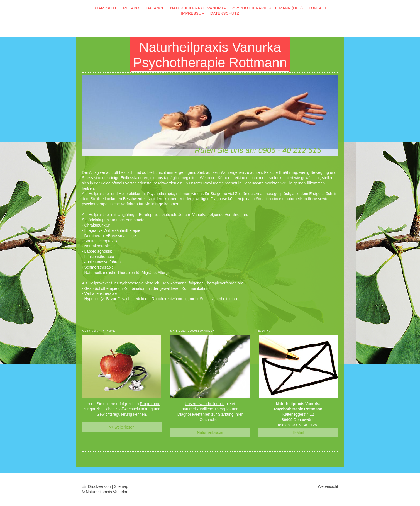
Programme (150, 404)
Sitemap (121, 486)
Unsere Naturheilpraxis (205, 404)
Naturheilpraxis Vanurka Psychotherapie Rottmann (210, 55)
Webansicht (328, 486)
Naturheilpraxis (210, 432)
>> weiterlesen (122, 427)
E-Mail (298, 432)
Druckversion (97, 486)
